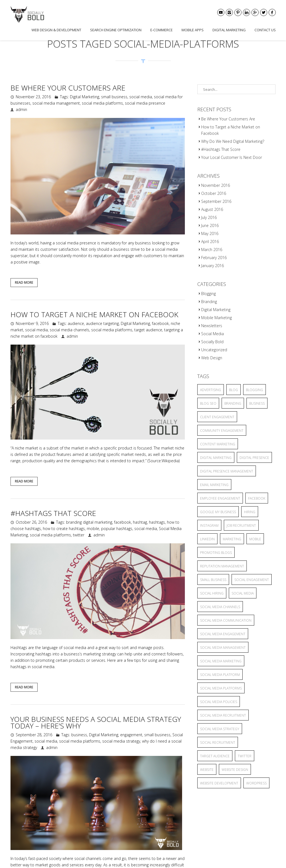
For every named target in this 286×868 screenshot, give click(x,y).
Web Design (212, 358)
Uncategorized (214, 350)
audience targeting (102, 323)
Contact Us (265, 30)
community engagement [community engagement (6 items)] (222, 431)
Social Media (212, 334)
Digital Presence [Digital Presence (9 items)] (254, 458)
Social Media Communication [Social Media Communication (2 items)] (226, 620)
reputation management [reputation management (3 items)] (222, 566)
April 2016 (210, 241)
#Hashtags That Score (53, 513)
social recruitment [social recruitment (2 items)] (218, 742)
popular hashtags (117, 529)
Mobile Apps (193, 30)
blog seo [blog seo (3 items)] (208, 403)
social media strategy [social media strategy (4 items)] (220, 729)
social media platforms (102, 103)
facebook (160, 323)
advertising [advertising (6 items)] (211, 390)
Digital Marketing (229, 30)
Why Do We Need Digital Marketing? (233, 141)
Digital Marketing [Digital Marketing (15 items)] (216, 458)
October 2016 (214, 193)
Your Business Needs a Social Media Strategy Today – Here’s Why (96, 722)
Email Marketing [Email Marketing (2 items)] (214, 485)
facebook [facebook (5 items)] (257, 498)
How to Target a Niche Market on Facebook (94, 314)
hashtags (157, 522)
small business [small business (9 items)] (213, 580)
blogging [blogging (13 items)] (254, 390)
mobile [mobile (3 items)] (255, 539)
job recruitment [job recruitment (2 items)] (241, 525)
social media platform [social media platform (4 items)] (220, 675)
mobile (93, 529)
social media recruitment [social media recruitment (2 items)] (223, 715)
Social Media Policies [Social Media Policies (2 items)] (219, 702)
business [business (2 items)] (257, 403)
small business (114, 97)
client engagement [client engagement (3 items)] (217, 417)
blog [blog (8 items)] (233, 390)
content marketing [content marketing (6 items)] (218, 444)
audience (76, 323)
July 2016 (209, 217)
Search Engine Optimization (116, 30)
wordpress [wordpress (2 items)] (256, 783)
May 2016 (210, 233)
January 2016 (212, 266)
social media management (56, 103)
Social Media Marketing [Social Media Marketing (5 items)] (221, 661)
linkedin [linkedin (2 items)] (207, 539)
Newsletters (212, 326)
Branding (209, 302)
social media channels (69, 330)
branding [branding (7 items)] (233, 403)
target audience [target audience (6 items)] (215, 756)
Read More (24, 282)
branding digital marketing (89, 522)
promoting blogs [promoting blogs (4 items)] (216, 553)
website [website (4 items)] (207, 770)
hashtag (140, 522)
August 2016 (212, 209)
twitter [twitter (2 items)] (245, 756)
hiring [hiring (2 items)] (250, 512)
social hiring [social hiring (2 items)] (212, 593)
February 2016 (214, 258)
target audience (148, 330)
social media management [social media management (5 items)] (223, 648)
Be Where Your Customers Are (68, 88)
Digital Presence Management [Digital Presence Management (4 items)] (227, 471)
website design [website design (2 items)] (235, 770)
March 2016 (212, 250)
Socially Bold (212, 342)
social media (141, 97)
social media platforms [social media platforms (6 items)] (221, 688)
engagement (131, 735)
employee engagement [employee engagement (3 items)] (220, 498)
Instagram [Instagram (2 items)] (209, 525)
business (79, 735)
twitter (79, 535)
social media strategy (121, 741)
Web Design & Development (56, 30)
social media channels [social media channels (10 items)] (220, 607)
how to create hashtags (64, 529)
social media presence (145, 103)
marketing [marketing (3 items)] (232, 539)
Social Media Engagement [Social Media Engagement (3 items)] (223, 634)
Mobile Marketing (217, 318)
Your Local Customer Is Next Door (232, 157)
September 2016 (216, 201)
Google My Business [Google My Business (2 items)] (218, 512)
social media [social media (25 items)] (243, 593)
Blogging (208, 294)
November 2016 (216, 185)
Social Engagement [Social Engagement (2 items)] (252, 580)
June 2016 (210, 225)
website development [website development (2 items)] (219, 783)
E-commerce (162, 30)
